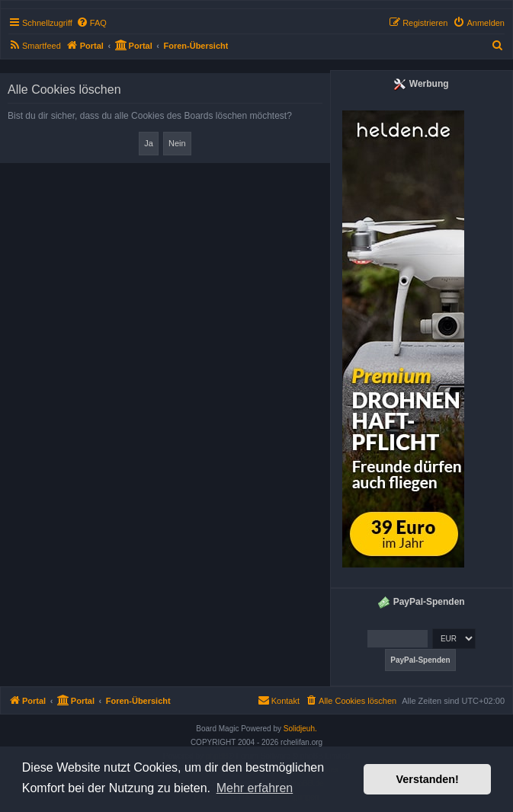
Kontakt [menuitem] (279, 700)
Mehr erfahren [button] (255, 788)
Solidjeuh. (300, 729)
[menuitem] (91, 23)
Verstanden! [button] (428, 779)
